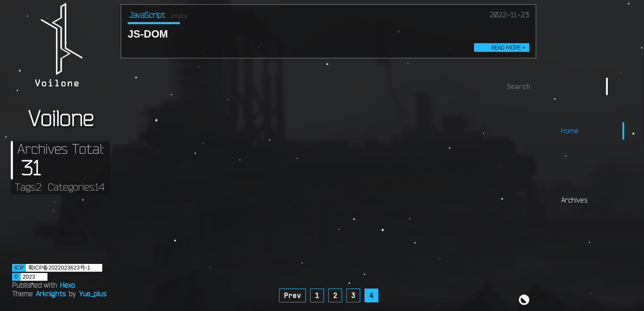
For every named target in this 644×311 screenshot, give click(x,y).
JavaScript (147, 15)
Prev (292, 295)
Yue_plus (93, 294)
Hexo (68, 285)
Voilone (61, 118)
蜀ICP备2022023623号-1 (59, 268)
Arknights (51, 294)
